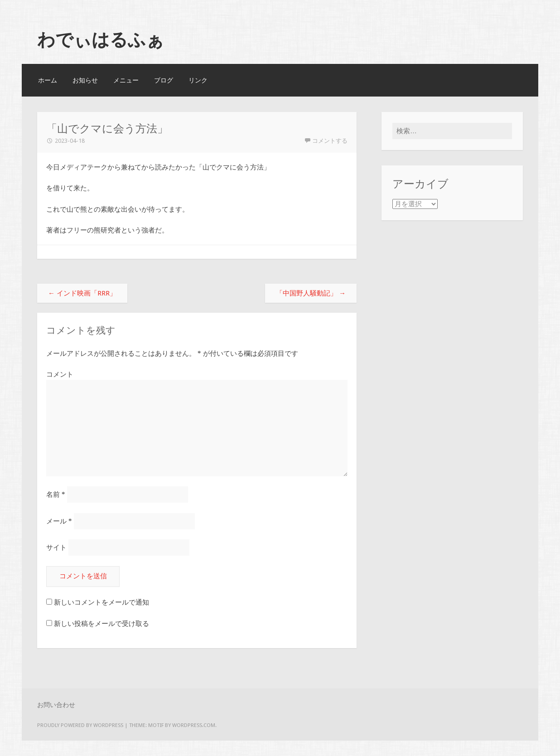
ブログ (164, 80)
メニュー (126, 80)
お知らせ (85, 80)
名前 (56, 494)
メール (59, 521)
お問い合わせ (56, 705)
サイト (56, 548)
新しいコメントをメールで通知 (101, 602)
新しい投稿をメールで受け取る (101, 624)
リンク (198, 80)
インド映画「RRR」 (82, 293)
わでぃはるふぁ (101, 39)
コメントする (330, 141)
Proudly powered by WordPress (80, 725)
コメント (60, 374)
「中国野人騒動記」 (311, 293)
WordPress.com (194, 725)
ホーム (48, 80)
